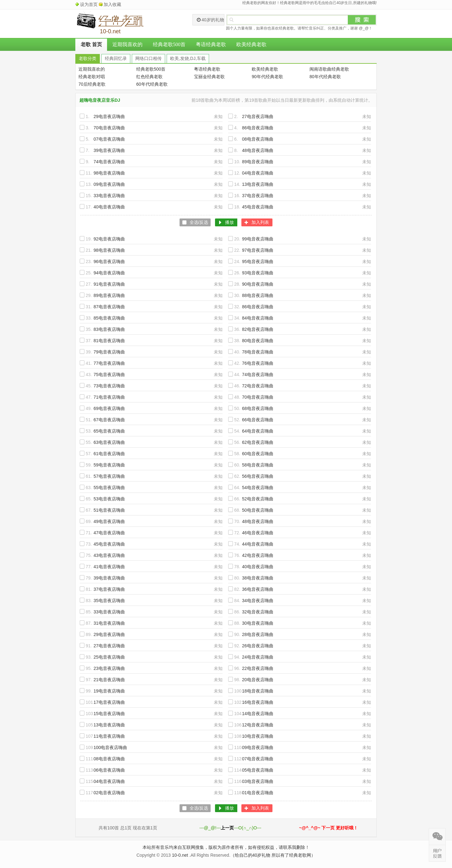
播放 (229, 222)
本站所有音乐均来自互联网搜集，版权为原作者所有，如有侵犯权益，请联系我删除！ (226, 847)
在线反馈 (437, 853)
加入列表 (260, 222)
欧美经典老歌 (251, 44)
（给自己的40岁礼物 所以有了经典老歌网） (273, 855)
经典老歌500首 (169, 44)
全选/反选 (199, 222)
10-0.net (180, 855)
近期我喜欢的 (127, 44)
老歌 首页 (91, 44)
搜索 (362, 20)
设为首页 (89, 4)
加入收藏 (112, 4)
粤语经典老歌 (211, 44)
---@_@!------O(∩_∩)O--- (230, 828)
